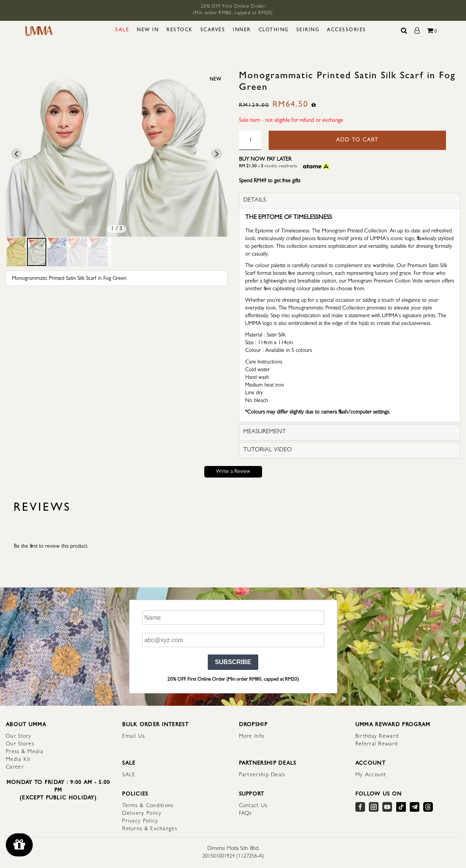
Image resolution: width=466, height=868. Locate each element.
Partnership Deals (262, 775)
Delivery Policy (142, 814)
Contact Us (253, 806)
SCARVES (213, 30)
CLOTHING (274, 30)
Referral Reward (377, 744)
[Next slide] (217, 154)
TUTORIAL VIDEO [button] (267, 450)
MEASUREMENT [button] (265, 432)
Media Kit (18, 760)
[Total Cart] (432, 31)
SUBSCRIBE (233, 662)
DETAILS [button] (255, 200)
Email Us (134, 737)
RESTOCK (180, 30)
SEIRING (308, 30)
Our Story (19, 737)
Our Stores (20, 744)
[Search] (405, 31)
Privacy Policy (140, 821)
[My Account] (418, 31)
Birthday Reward (377, 737)
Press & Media (24, 752)
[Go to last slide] (17, 154)
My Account (371, 775)
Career (15, 767)
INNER (242, 30)
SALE (122, 30)
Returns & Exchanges (150, 829)
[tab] (350, 201)
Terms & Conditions (148, 806)
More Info (252, 737)
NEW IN (148, 30)
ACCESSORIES (347, 30)
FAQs (246, 814)
